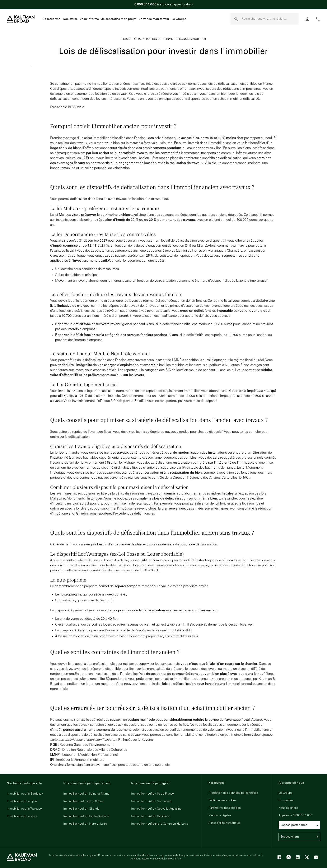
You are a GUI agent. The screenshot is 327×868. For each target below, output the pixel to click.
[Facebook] (279, 857)
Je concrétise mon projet (119, 19)
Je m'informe (89, 19)
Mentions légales (220, 816)
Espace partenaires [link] (299, 825)
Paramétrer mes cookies (225, 808)
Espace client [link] (299, 837)
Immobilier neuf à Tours (22, 816)
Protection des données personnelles (233, 793)
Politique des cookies (222, 801)
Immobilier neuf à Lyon (22, 801)
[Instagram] (289, 857)
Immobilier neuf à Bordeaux (25, 794)
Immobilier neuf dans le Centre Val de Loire (160, 824)
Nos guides (286, 801)
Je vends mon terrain (154, 19)
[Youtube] (316, 857)
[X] (307, 857)
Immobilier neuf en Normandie (151, 801)
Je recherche (52, 19)
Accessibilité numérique (224, 823)
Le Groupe (179, 19)
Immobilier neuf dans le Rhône (83, 801)
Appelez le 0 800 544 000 (295, 816)
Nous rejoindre (288, 808)
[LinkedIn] (298, 857)
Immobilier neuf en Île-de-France (153, 794)
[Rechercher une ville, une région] (270, 19)
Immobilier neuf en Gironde (81, 809)
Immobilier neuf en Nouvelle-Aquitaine (156, 809)
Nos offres (70, 19)
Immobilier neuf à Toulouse (24, 809)
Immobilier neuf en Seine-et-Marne (86, 794)
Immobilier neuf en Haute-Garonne (86, 816)
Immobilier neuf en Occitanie (150, 816)
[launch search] (236, 19)
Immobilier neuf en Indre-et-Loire (85, 824)
